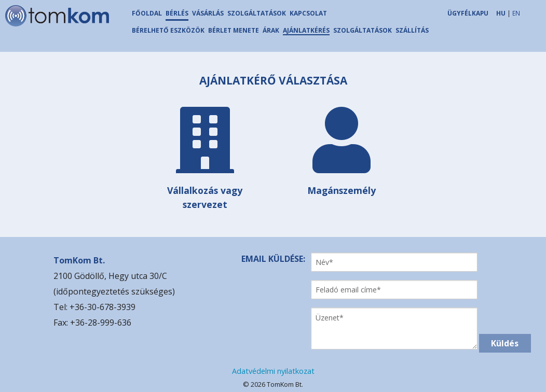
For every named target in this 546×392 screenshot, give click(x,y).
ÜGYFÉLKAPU (468, 13)
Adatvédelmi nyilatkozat (273, 371)
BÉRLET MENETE (234, 30)
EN (516, 13)
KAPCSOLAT (308, 13)
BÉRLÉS (177, 13)
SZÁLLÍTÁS (412, 30)
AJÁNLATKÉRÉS (306, 30)
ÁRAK (271, 30)
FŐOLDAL (147, 13)
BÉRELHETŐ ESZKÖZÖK (168, 30)
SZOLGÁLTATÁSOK (257, 13)
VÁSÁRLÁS (208, 13)
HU (501, 13)
